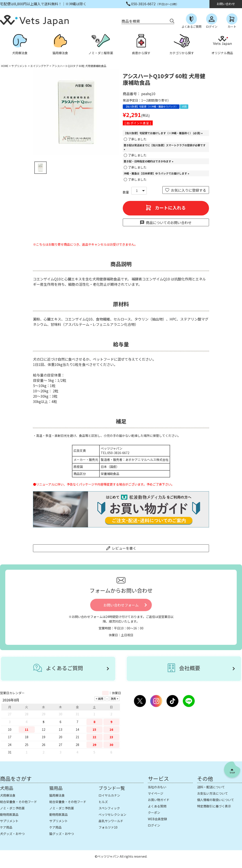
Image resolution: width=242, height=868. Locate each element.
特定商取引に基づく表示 (214, 806)
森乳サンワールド (111, 821)
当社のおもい (157, 787)
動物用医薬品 (9, 814)
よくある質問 (157, 806)
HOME (5, 66)
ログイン (154, 825)
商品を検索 (131, 21)
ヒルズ (103, 802)
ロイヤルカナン (109, 795)
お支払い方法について (213, 793)
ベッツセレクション (112, 814)
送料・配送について (211, 787)
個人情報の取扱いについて (216, 800)
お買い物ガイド (159, 800)
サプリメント (19, 66)
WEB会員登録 (157, 819)
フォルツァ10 (108, 827)
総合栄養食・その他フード (18, 802)
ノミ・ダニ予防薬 (12, 808)
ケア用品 (6, 827)
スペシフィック (109, 808)
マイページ (156, 793)
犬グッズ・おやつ (12, 834)
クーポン (154, 812)
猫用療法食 (57, 795)
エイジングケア (40, 66)
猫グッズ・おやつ (62, 834)
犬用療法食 (8, 795)
